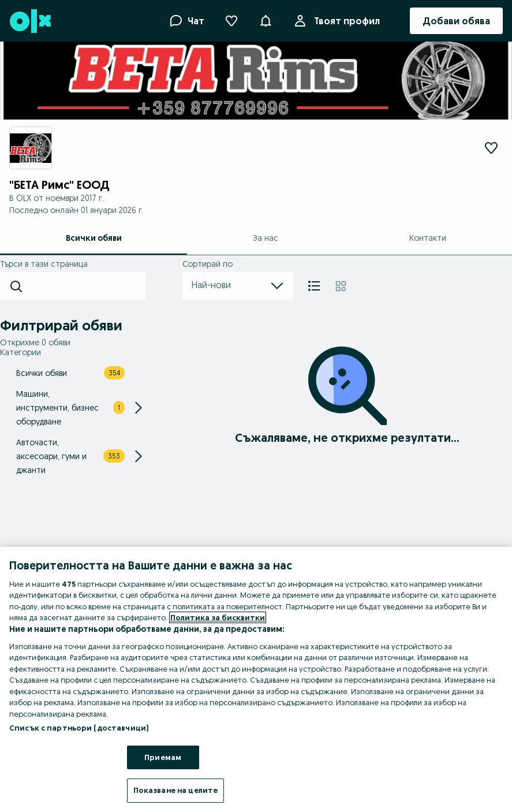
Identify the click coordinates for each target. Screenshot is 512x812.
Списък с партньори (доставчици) (79, 728)
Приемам (163, 757)
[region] (256, 679)
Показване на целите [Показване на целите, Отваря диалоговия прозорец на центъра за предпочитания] (175, 790)
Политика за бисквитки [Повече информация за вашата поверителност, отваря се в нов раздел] (218, 617)
